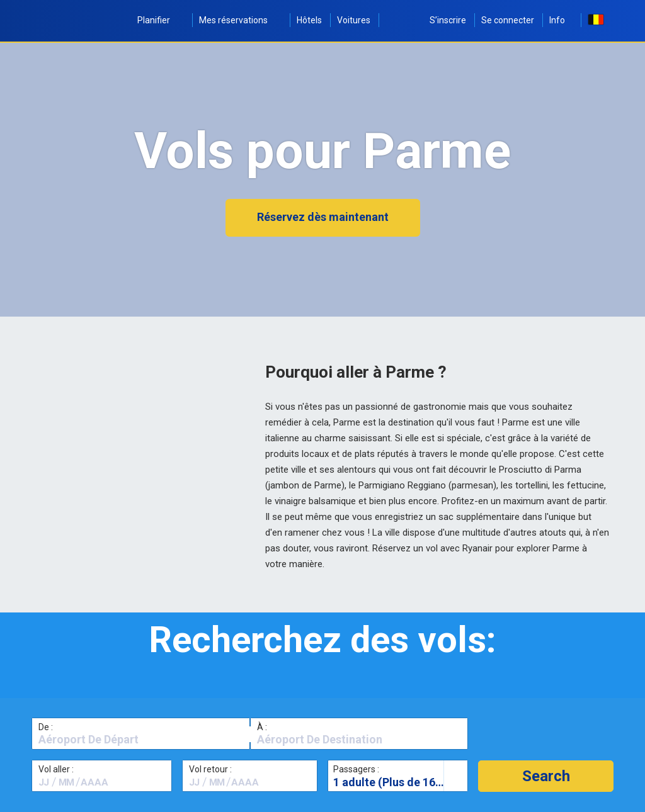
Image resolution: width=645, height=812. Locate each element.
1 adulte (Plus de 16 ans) (397, 782)
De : (46, 727)
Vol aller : (56, 769)
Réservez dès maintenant (323, 217)
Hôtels (309, 20)
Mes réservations (240, 20)
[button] (546, 776)
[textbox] (141, 740)
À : (262, 727)
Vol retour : (210, 769)
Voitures (354, 20)
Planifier (161, 20)
